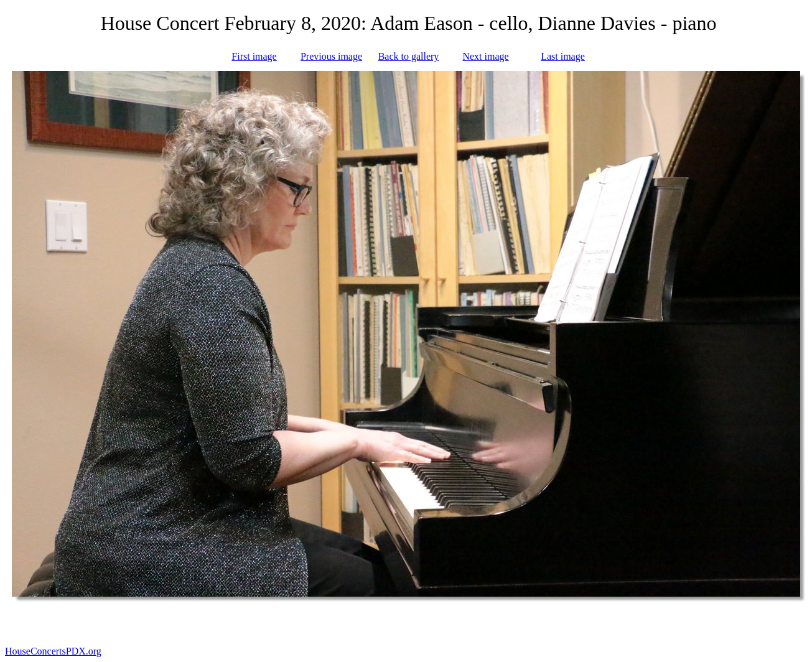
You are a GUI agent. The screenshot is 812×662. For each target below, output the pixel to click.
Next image (485, 56)
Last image (563, 56)
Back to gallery (409, 56)
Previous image (331, 56)
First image (254, 56)
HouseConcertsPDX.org (53, 651)
